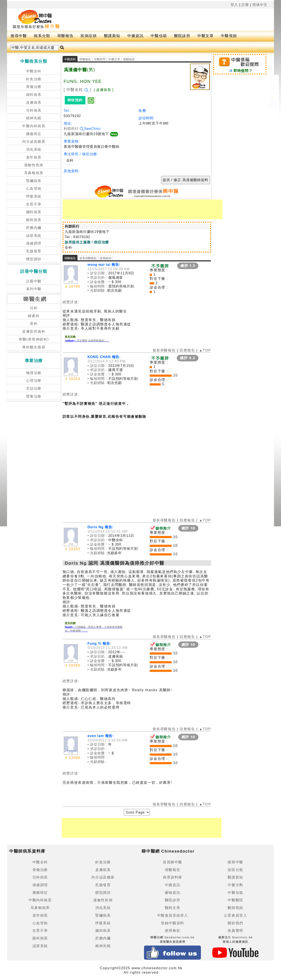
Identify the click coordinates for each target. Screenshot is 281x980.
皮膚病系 (34, 103)
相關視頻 (129, 59)
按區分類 (235, 870)
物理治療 (34, 373)
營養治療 (34, 396)
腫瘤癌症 (34, 134)
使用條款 (173, 931)
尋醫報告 (65, 36)
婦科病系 (34, 95)
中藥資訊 (135, 36)
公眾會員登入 (236, 915)
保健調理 (34, 243)
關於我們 (235, 923)
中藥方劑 (235, 885)
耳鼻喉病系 (34, 173)
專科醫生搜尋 (34, 347)
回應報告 (187, 350)
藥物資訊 (173, 893)
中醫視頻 (229, 36)
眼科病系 (34, 220)
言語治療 (34, 388)
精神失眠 (34, 118)
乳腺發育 (34, 251)
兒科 (34, 308)
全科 (70, 160)
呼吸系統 (34, 196)
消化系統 (34, 149)
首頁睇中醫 (173, 862)
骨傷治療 (34, 87)
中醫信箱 (159, 36)
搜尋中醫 (19, 36)
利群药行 (74, 129)
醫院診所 (182, 36)
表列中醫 (34, 289)
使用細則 (105, 258)
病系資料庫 (173, 877)
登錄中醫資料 (173, 923)
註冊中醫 (34, 281)
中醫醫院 (235, 900)
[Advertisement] (164, 20)
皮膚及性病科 (34, 331)
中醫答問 (100, 59)
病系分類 (42, 36)
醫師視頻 (235, 908)
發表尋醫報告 (88, 258)
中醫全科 (34, 71)
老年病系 (34, 157)
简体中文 (260, 5)
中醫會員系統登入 (173, 915)
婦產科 (34, 316)
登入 (234, 5)
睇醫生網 (35, 299)
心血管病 (34, 188)
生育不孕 (34, 204)
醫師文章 (173, 908)
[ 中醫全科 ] (78, 90)
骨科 (34, 324)
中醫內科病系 (34, 126)
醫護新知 (112, 36)
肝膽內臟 (34, 228)
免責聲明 (235, 931)
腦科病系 (34, 212)
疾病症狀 (89, 36)
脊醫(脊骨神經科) (34, 339)
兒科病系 (34, 110)
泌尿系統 (34, 236)
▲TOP (204, 350)
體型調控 (34, 259)
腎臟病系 (34, 181)
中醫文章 (205, 36)
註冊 (245, 5)
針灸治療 (34, 79)
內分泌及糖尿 (34, 142)
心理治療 (34, 381)
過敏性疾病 (34, 165)
